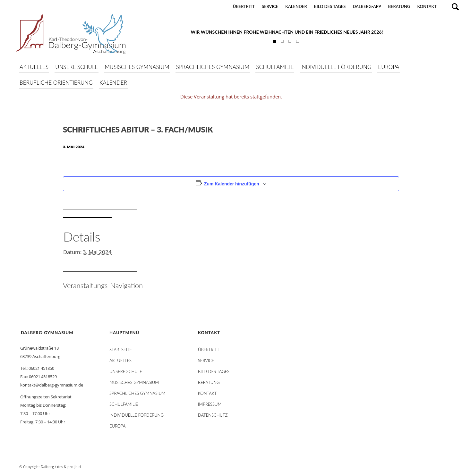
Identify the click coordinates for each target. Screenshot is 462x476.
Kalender (296, 6)
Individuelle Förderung (137, 415)
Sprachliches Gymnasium (137, 393)
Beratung (399, 6)
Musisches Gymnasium (134, 382)
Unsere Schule (126, 371)
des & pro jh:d (69, 467)
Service (270, 6)
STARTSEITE (121, 350)
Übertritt (244, 6)
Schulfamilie (124, 404)
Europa (118, 426)
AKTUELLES (120, 361)
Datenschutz (213, 415)
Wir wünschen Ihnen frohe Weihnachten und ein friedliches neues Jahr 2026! (287, 32)
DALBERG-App (367, 6)
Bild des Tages (330, 6)
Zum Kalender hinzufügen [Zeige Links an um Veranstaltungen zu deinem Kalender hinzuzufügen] (232, 184)
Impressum (210, 404)
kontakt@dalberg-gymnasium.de (52, 385)
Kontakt (427, 6)
